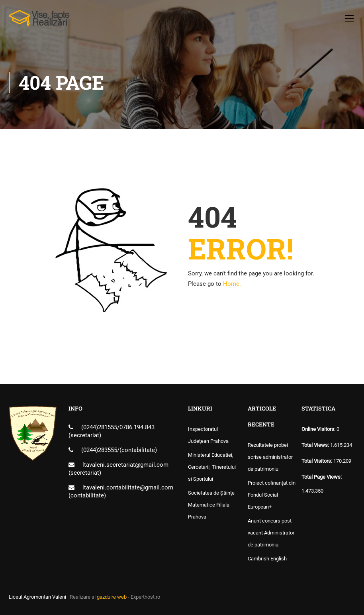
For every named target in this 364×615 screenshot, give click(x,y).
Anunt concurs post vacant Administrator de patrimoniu (271, 533)
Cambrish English (267, 559)
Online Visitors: (319, 429)
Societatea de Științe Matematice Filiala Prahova (211, 505)
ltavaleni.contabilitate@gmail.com (128, 487)
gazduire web (112, 597)
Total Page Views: (322, 477)
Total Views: (316, 445)
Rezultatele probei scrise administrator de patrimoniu (270, 457)
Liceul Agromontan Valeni (37, 597)
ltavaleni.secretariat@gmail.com (125, 465)
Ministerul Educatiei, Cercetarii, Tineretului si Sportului (212, 467)
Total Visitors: (317, 461)
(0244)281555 (99, 427)
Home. (232, 284)
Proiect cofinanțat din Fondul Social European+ (272, 495)
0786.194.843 (137, 427)
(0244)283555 (99, 450)
